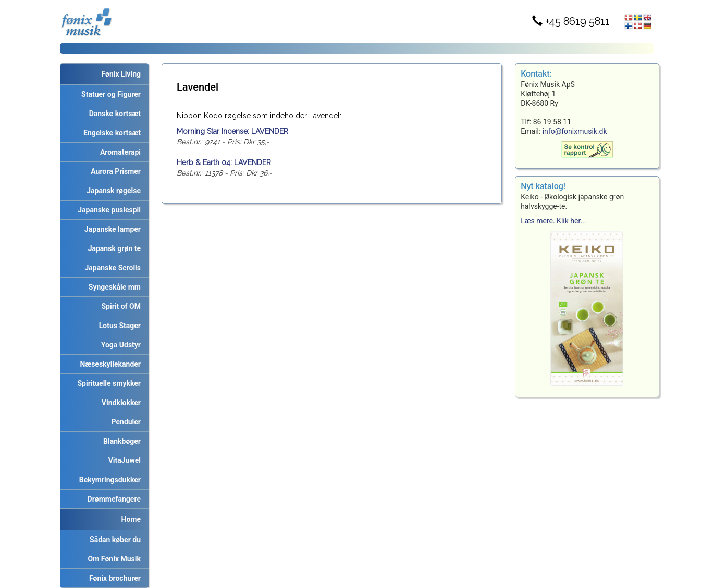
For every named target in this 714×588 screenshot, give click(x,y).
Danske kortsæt (113, 114)
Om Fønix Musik (113, 559)
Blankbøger (120, 441)
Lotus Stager (118, 326)
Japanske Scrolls (111, 268)
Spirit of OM (119, 306)
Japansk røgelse (112, 191)
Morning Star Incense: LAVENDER (232, 131)
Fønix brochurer (113, 578)
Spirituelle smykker (107, 383)
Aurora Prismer (114, 171)
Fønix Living (121, 74)
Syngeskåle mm (113, 287)
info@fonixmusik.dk (575, 131)
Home (131, 519)
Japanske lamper (111, 229)
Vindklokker (119, 403)
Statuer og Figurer (109, 94)
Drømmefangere (112, 499)
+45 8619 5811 (571, 21)
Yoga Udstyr (119, 345)
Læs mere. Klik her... (553, 221)
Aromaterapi (119, 152)
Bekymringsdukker (108, 480)
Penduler (124, 422)
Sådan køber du (113, 540)
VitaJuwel (123, 460)
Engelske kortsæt (110, 133)
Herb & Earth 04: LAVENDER (224, 162)
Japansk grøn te (113, 248)
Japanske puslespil (107, 210)
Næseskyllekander (109, 364)
